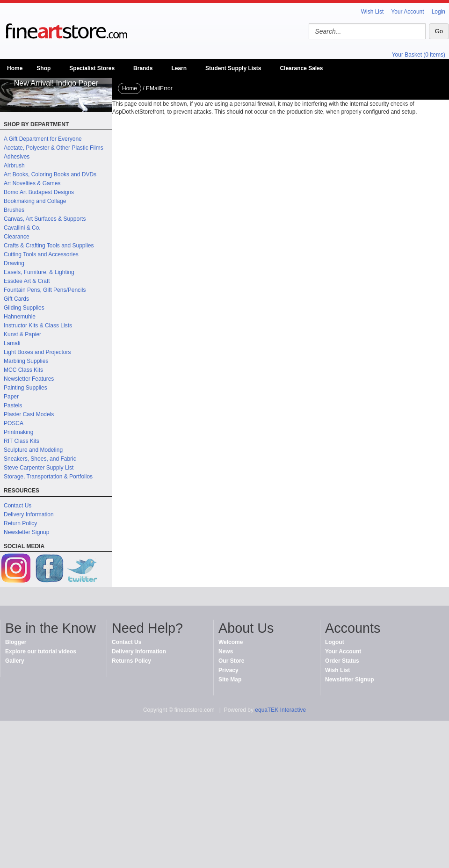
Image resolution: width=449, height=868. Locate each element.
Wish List (373, 12)
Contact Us (18, 506)
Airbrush (14, 166)
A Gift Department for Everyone (43, 139)
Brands (143, 68)
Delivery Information (29, 514)
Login (438, 12)
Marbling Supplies (26, 361)
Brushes (14, 210)
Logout (335, 642)
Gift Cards (16, 299)
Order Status (342, 661)
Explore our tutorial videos (41, 651)
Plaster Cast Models (29, 414)
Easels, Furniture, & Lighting (39, 272)
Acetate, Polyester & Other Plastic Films (54, 148)
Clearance (17, 237)
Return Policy (20, 523)
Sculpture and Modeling (33, 450)
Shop (43, 68)
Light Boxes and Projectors (37, 352)
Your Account (407, 12)
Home (15, 68)
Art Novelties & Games (32, 183)
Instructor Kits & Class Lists (38, 325)
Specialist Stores (92, 68)
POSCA (14, 423)
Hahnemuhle (20, 317)
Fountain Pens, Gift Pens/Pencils (45, 290)
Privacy (228, 670)
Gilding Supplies (24, 308)
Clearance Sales (301, 68)
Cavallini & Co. (22, 228)
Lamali (12, 343)
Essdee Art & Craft (27, 281)
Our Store (231, 661)
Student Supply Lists (233, 68)
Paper (11, 397)
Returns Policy (131, 661)
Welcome (231, 642)
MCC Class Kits (23, 370)
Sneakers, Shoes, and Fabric (40, 459)
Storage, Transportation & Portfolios (48, 477)
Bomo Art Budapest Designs (39, 192)
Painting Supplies (25, 388)
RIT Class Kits (22, 441)
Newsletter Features (29, 379)
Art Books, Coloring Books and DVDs (50, 174)
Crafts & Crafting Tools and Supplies (49, 246)
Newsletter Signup (26, 532)
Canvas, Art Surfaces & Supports (45, 219)
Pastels (13, 405)
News (226, 651)
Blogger (16, 642)
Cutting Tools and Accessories (41, 254)
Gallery (15, 661)
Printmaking (18, 432)
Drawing (14, 263)
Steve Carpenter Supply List (39, 468)
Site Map (230, 680)
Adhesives (17, 157)
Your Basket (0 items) (419, 55)
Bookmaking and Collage (35, 201)
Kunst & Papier (22, 334)
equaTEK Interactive (280, 710)
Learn (179, 68)
